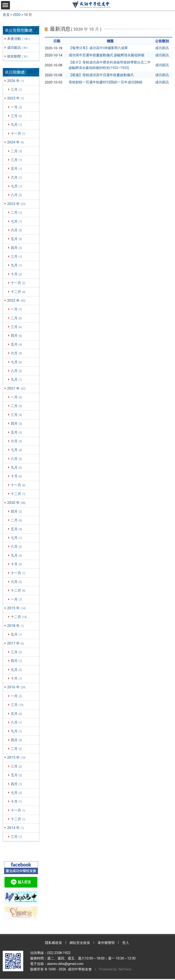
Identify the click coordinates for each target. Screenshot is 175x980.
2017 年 (16, 644)
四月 (17, 248)
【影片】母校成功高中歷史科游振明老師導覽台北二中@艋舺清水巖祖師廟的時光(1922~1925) (110, 65)
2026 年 (16, 81)
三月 (17, 89)
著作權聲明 (106, 944)
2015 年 (17, 759)
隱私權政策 (53, 944)
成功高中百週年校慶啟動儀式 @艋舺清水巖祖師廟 (107, 55)
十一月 (18, 133)
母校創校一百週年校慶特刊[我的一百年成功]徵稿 (106, 82)
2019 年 (17, 609)
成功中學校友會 (79, 970)
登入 (126, 944)
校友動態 (18, 56)
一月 (17, 107)
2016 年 (17, 688)
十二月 (18, 292)
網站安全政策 (80, 944)
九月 (17, 125)
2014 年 (16, 829)
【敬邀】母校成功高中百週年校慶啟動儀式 (101, 75)
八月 (17, 195)
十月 (17, 274)
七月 (17, 186)
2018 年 (16, 627)
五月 (17, 169)
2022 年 (17, 301)
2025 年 (16, 98)
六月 (17, 177)
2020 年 (17, 503)
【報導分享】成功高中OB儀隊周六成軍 (98, 48)
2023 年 (17, 204)
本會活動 (19, 38)
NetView (125, 970)
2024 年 (16, 142)
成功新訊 (18, 47)
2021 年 (17, 389)
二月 (17, 151)
